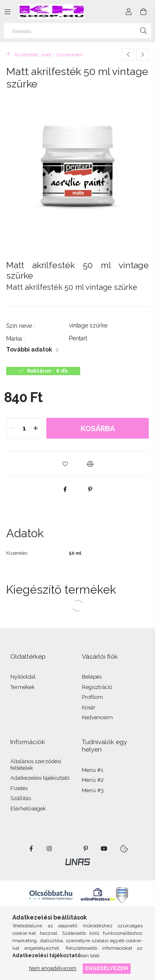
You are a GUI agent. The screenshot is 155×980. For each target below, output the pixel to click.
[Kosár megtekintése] (143, 12)
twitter (68, 849)
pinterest (86, 849)
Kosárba (98, 428)
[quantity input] (24, 428)
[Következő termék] (143, 55)
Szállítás (21, 798)
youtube (104, 849)
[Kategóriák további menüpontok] (7, 12)
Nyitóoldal (23, 677)
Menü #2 (93, 780)
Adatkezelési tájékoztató (40, 778)
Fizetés (19, 788)
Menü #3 (93, 790)
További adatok (29, 349)
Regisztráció (97, 687)
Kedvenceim (97, 717)
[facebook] (65, 489)
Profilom (92, 697)
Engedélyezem (107, 968)
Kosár (89, 707)
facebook (31, 849)
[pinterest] (90, 489)
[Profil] (129, 12)
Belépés (92, 677)
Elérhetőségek (28, 809)
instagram (50, 849)
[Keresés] (77, 31)
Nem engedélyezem (53, 968)
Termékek (23, 687)
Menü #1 (93, 770)
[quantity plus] (36, 428)
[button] (65, 464)
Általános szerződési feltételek (36, 765)
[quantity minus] (13, 428)
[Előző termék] (128, 55)
